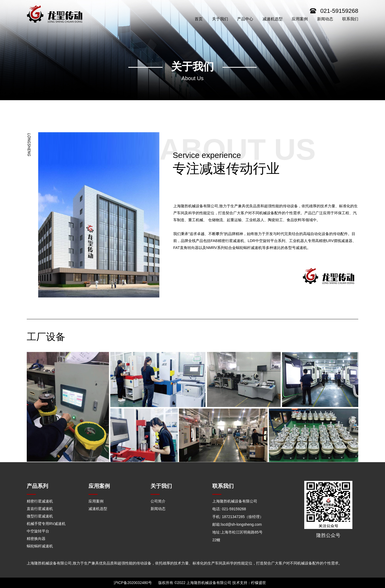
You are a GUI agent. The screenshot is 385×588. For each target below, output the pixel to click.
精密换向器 (36, 539)
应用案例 (96, 501)
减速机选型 (98, 509)
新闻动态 (158, 509)
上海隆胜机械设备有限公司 (235, 501)
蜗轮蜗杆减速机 (40, 546)
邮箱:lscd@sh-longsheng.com (237, 524)
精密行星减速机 (40, 501)
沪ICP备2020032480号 (133, 583)
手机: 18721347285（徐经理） (238, 516)
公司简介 (158, 501)
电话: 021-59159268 (229, 509)
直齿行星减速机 (40, 509)
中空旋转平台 (38, 531)
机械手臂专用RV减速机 (46, 524)
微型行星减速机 (40, 516)
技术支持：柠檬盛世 (249, 583)
